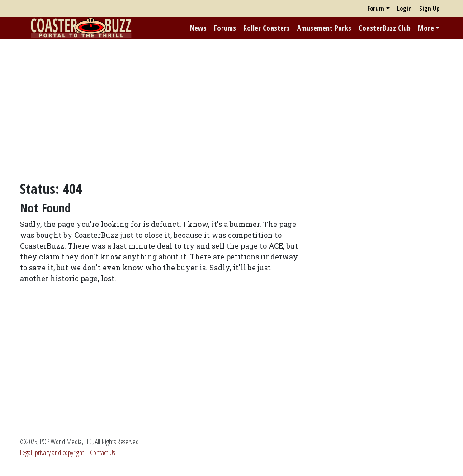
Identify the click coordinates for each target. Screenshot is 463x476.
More (426, 28)
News (198, 28)
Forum (376, 8)
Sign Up (429, 8)
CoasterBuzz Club (385, 28)
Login (404, 8)
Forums (225, 28)
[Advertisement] (231, 110)
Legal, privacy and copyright (52, 452)
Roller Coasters (267, 28)
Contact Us (102, 452)
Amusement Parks (324, 28)
